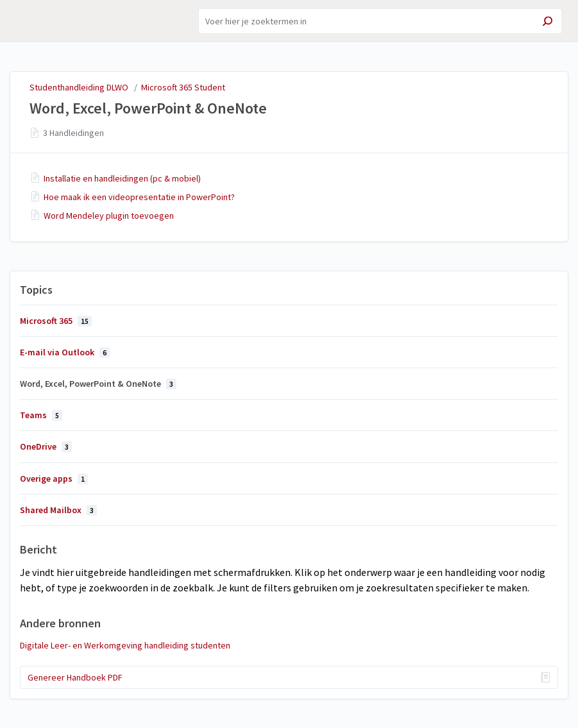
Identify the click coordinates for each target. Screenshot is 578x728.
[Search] (380, 21)
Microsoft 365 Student (183, 87)
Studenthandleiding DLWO (79, 87)
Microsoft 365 (56, 321)
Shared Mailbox (58, 510)
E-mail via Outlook (65, 352)
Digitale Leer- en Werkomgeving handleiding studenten (125, 645)
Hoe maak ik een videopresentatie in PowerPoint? (139, 197)
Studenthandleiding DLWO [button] (56, 21)
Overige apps (54, 478)
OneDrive (46, 446)
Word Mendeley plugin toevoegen (109, 216)
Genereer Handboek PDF (75, 677)
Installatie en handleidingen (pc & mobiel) (122, 178)
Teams (41, 415)
